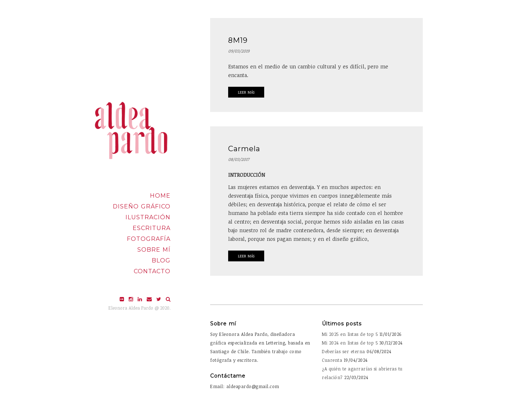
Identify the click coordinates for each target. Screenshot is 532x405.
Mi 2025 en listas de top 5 (350, 334)
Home (160, 196)
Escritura (152, 228)
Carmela (244, 149)
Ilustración (148, 217)
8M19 (238, 40)
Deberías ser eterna (343, 351)
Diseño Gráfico (142, 206)
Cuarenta (332, 360)
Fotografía (149, 239)
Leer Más (246, 92)
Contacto (152, 271)
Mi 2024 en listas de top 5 (350, 343)
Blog (161, 260)
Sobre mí (154, 250)
